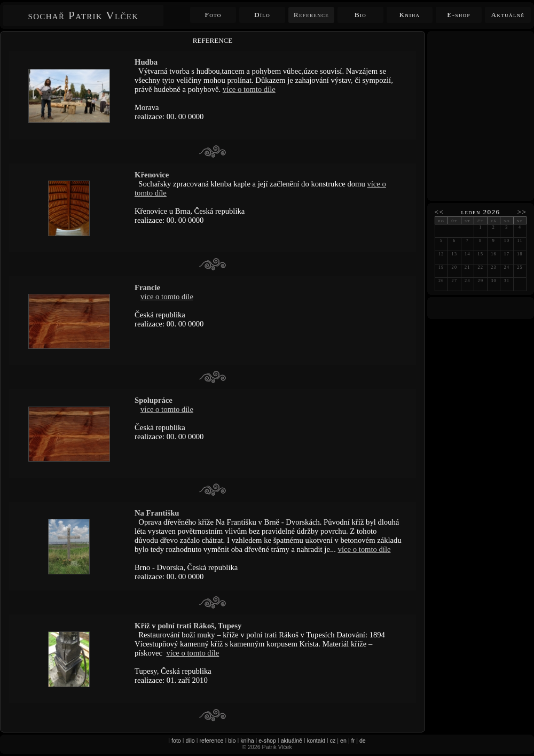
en (343, 741)
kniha (247, 741)
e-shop (267, 741)
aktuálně (292, 741)
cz (333, 741)
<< (439, 212)
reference (211, 741)
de (363, 741)
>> (522, 212)
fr (353, 741)
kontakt (316, 741)
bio (232, 741)
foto (176, 741)
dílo (190, 741)
